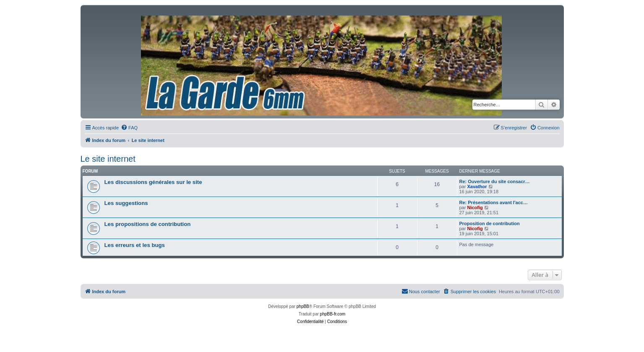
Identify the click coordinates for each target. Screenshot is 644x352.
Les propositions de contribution (148, 224)
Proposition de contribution (490, 223)
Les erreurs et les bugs (135, 245)
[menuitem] (129, 128)
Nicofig (475, 208)
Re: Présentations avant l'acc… (494, 202)
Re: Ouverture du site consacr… (495, 181)
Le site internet (108, 159)
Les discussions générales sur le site (153, 182)
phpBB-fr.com (333, 314)
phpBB (303, 306)
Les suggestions (126, 203)
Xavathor (477, 187)
